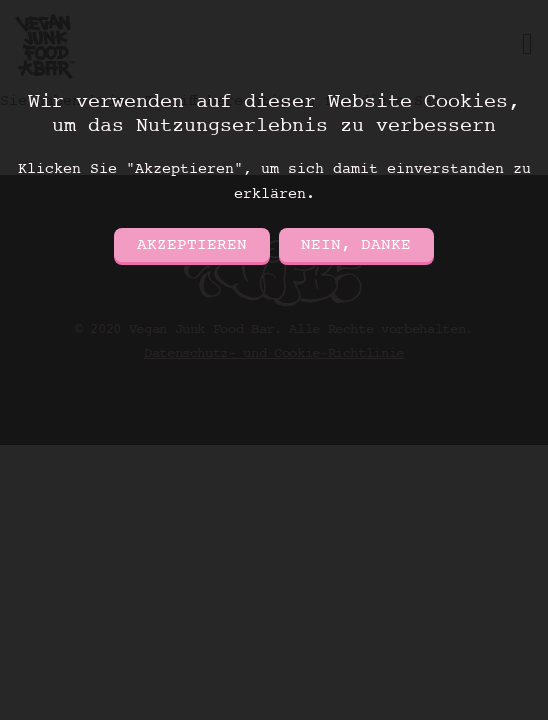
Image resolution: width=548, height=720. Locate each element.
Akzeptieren (192, 245)
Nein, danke (356, 245)
